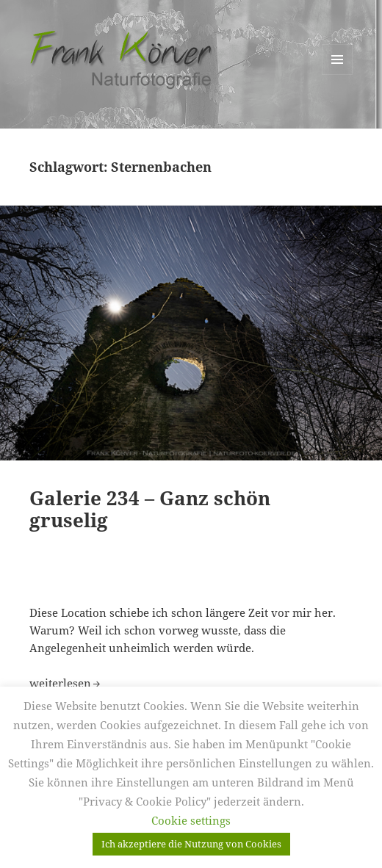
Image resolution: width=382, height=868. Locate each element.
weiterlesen (66, 683)
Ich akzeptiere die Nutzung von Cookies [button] (191, 844)
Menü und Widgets (338, 75)
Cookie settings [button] (191, 820)
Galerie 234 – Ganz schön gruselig (150, 509)
